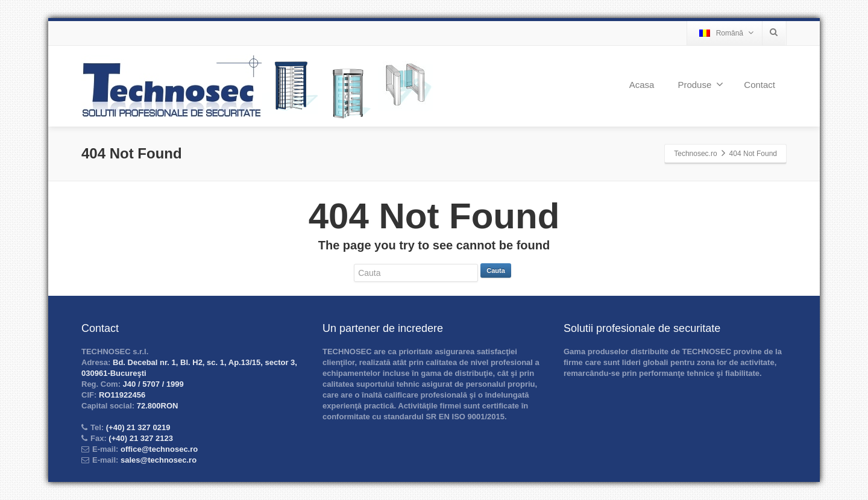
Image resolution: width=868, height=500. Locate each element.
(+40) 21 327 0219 (137, 427)
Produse (700, 84)
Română (726, 33)
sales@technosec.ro (159, 460)
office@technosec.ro (159, 449)
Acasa (642, 85)
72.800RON (156, 406)
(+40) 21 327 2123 (140, 438)
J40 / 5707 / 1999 (152, 384)
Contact (759, 85)
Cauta (496, 270)
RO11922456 (121, 395)
